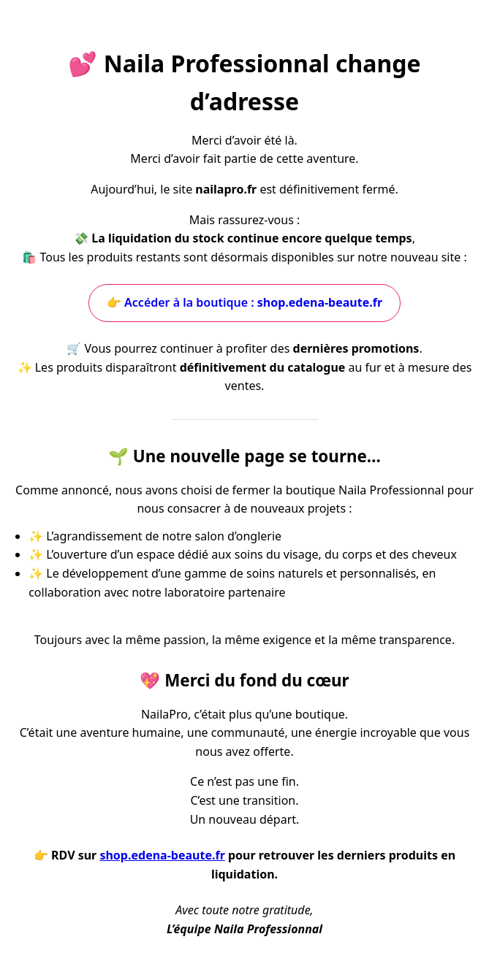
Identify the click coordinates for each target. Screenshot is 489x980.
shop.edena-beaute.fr (162, 855)
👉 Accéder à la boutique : (244, 302)
